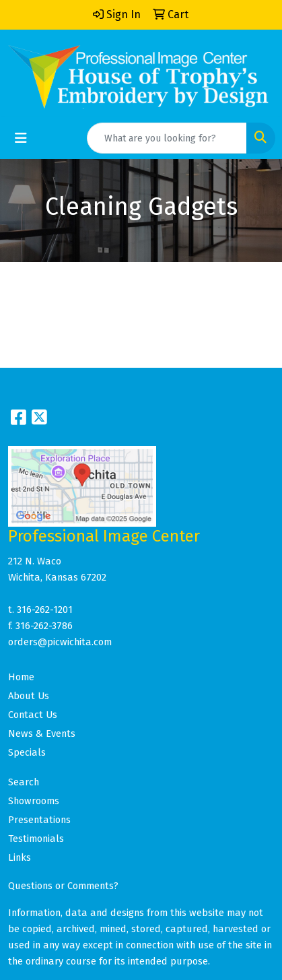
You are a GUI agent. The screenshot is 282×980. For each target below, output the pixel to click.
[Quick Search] (167, 138)
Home (21, 677)
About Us (29, 696)
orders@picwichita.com (60, 642)
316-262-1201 (45, 610)
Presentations (39, 820)
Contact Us (33, 715)
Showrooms (34, 801)
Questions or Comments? (63, 886)
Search (24, 782)
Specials (27, 752)
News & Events (42, 733)
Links (20, 857)
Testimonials (36, 839)
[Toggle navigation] (21, 138)
